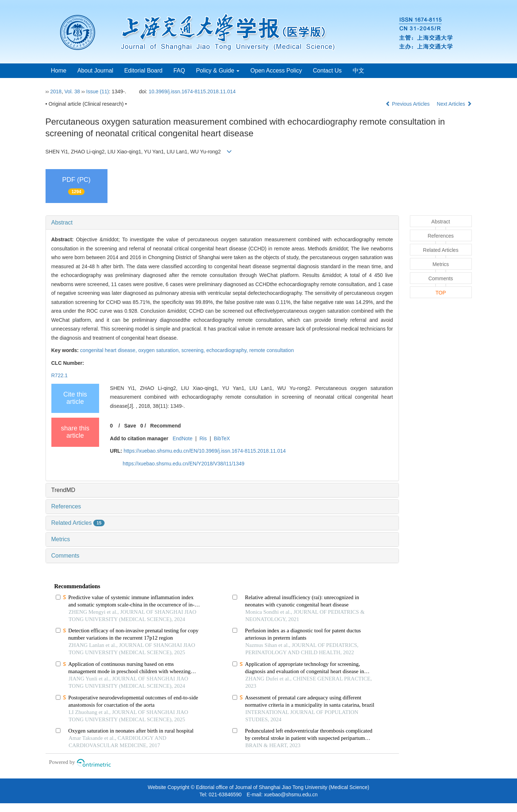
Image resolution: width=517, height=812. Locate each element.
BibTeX (222, 438)
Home (59, 71)
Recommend (165, 426)
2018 (56, 91)
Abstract (62, 222)
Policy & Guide (218, 71)
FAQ (179, 71)
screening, (194, 350)
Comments (65, 556)
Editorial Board (143, 71)
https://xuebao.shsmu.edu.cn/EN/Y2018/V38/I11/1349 (184, 464)
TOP (441, 293)
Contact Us (327, 71)
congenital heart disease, (109, 350)
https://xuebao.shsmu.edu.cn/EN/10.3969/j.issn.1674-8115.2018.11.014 (205, 451)
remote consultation (271, 350)
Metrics (61, 539)
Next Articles (454, 104)
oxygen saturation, (160, 350)
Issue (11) (98, 91)
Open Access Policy (276, 71)
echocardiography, (228, 350)
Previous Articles (408, 104)
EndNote (183, 438)
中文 (359, 71)
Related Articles (78, 523)
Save (130, 426)
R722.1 (60, 375)
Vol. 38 (72, 91)
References (66, 506)
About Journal (95, 71)
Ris (203, 438)
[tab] (222, 223)
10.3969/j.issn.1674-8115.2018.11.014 (192, 91)
